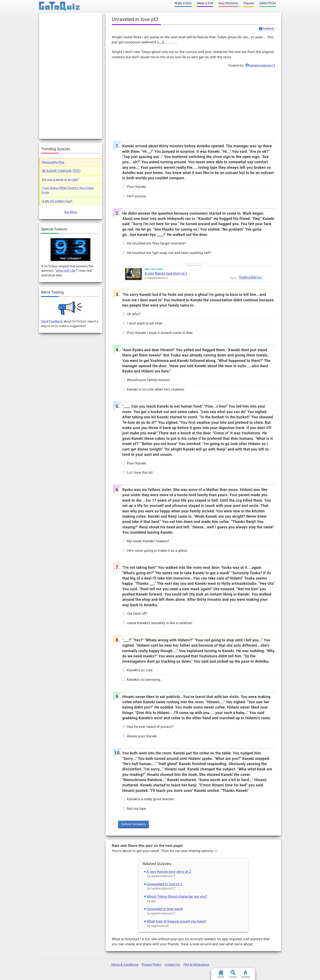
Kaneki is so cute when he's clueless (153, 389)
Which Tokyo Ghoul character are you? (177, 896)
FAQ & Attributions (196, 965)
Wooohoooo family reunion (146, 380)
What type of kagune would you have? (177, 921)
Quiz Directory (228, 3)
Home (221, 974)
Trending (245, 974)
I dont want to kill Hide (142, 323)
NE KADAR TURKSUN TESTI (61, 171)
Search (233, 974)
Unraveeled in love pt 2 (165, 884)
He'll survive (134, 196)
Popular (249, 3)
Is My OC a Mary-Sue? (57, 201)
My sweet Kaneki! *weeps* (146, 541)
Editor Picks (268, 3)
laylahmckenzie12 (262, 65)
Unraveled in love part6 (165, 909)
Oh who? (131, 314)
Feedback (268, 29)
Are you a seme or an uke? (60, 180)
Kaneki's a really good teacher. (149, 799)
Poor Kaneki (134, 187)
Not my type (134, 808)
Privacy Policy (151, 965)
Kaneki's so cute (137, 670)
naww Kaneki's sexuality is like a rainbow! (157, 623)
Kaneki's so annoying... (143, 679)
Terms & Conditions (125, 965)
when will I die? (66, 271)
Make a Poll (205, 3)
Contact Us (172, 965)
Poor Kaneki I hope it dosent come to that (157, 333)
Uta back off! (135, 613)
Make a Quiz (183, 3)
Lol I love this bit (138, 472)
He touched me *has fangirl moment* (154, 243)
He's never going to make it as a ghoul (155, 551)
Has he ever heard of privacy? (148, 727)
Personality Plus (53, 162)
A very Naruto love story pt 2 (166, 273)
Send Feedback (52, 321)
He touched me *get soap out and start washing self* (167, 253)
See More (70, 212)
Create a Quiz (248, 277)
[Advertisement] (193, 103)
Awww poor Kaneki (140, 736)
